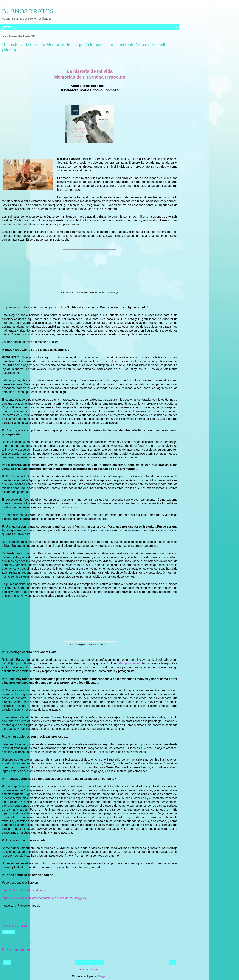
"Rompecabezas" (129, 663)
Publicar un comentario (18, 950)
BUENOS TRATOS (28, 11)
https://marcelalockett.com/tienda (23, 890)
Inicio (90, 962)
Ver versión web (90, 970)
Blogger (102, 976)
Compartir (9, 932)
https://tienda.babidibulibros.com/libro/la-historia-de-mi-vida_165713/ (47, 898)
